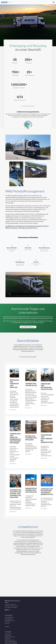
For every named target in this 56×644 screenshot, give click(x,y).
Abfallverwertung (10, 617)
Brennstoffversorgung (11, 620)
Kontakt (7, 603)
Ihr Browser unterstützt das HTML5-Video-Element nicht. (28, 262)
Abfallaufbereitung (10, 622)
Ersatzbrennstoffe (10, 626)
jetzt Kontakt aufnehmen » (28, 304)
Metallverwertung (10, 614)
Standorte (8, 599)
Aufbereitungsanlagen (11, 619)
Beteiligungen (9, 596)
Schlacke (7, 615)
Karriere (7, 600)
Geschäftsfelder (9, 594)
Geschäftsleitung (10, 597)
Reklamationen (9, 640)
